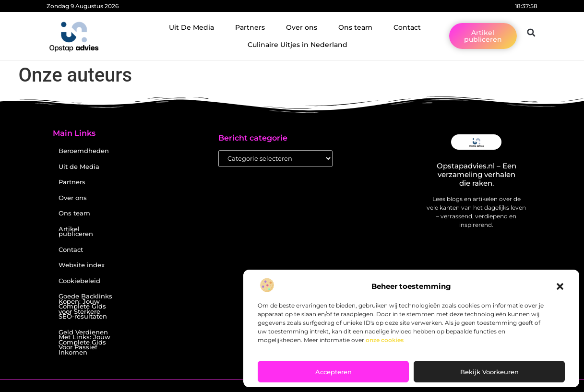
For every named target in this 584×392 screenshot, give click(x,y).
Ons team (355, 27)
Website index (82, 265)
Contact (407, 27)
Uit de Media (79, 167)
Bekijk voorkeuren (489, 372)
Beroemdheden (84, 151)
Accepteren (334, 372)
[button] (560, 286)
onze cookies (385, 340)
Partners (250, 27)
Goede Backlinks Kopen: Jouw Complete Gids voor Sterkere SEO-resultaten (85, 306)
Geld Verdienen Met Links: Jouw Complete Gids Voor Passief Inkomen (84, 342)
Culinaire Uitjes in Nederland (298, 45)
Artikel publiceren (76, 232)
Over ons (302, 27)
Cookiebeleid (79, 281)
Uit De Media (191, 27)
